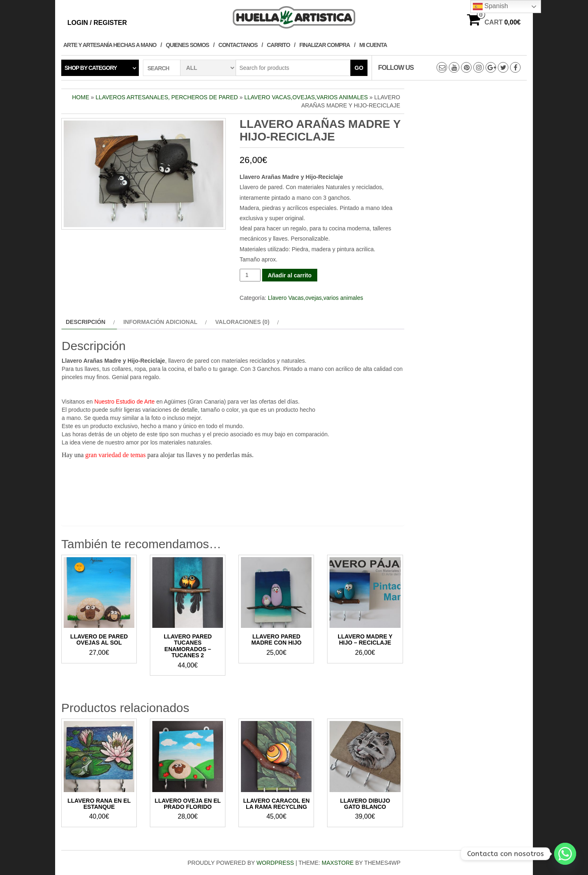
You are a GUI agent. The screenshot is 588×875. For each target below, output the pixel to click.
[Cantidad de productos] (250, 275)
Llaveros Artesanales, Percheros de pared (167, 97)
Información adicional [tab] (160, 322)
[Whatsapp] (565, 854)
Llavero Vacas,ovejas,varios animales (306, 97)
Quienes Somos (187, 45)
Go (359, 68)
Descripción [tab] (86, 322)
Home (80, 97)
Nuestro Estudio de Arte (125, 402)
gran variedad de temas (116, 455)
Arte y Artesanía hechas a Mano (110, 45)
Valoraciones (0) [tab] (242, 322)
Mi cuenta (373, 45)
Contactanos (238, 45)
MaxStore (338, 863)
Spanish (490, 7)
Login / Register (97, 23)
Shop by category (91, 68)
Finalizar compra (325, 45)
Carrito (279, 45)
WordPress (275, 863)
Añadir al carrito (290, 275)
